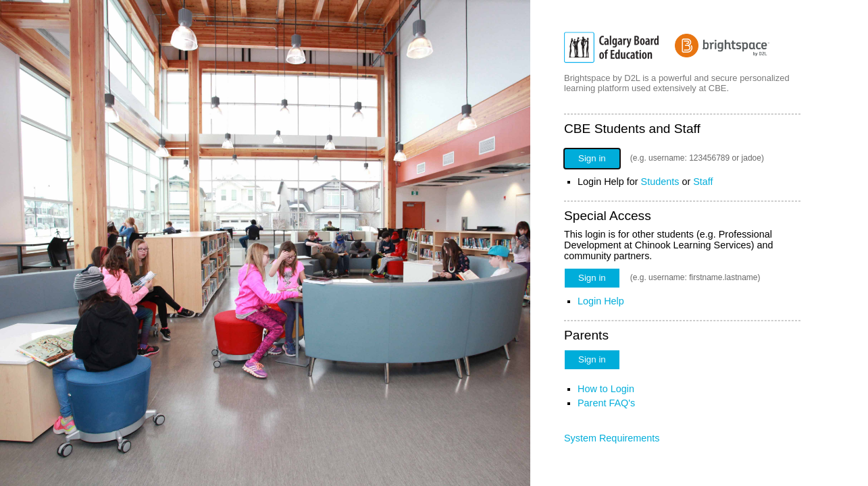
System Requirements (612, 438)
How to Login (606, 389)
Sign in (592, 158)
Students (660, 182)
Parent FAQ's (606, 403)
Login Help (601, 301)
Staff (703, 182)
